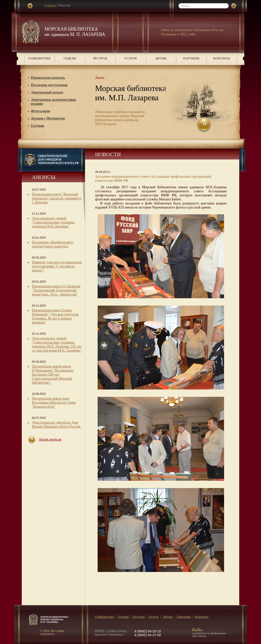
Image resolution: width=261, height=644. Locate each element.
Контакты (222, 58)
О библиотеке (39, 58)
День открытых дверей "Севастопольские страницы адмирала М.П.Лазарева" (53, 222)
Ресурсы (100, 58)
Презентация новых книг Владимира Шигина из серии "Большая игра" (54, 402)
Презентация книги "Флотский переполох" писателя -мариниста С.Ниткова (57, 198)
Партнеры (191, 58)
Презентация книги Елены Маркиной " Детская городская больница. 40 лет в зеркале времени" (55, 316)
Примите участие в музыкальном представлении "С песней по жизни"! (57, 266)
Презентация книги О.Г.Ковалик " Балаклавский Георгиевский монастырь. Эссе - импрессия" (56, 290)
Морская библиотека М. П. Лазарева (75, 32)
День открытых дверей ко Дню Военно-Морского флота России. (57, 424)
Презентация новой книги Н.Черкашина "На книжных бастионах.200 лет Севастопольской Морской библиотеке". (53, 374)
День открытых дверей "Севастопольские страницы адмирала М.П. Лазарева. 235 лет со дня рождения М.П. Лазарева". (57, 344)
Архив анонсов (50, 439)
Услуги (130, 58)
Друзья (161, 58)
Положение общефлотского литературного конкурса (52, 244)
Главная (50, 5)
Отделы (70, 58)
